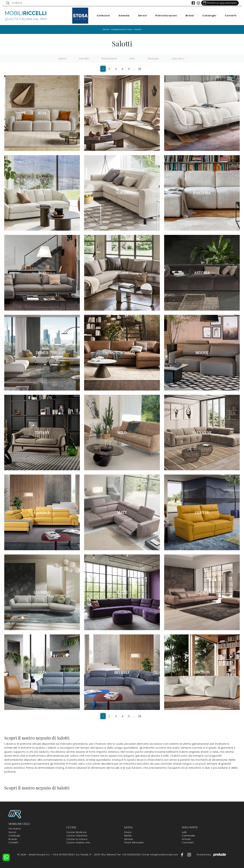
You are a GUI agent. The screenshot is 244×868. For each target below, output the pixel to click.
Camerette (188, 836)
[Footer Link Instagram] (189, 854)
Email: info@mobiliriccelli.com (161, 854)
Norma (122, 193)
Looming (42, 592)
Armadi (186, 839)
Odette (202, 512)
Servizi (141, 16)
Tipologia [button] (153, 59)
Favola (202, 113)
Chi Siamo (15, 829)
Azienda (122, 16)
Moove (202, 353)
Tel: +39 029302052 (129, 854)
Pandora (202, 193)
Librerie (129, 839)
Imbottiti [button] (84, 59)
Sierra (122, 273)
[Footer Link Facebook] (182, 854)
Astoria (202, 273)
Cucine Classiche (77, 836)
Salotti (139, 29)
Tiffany (42, 432)
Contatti (229, 16)
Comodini (188, 843)
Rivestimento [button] (109, 59)
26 (140, 69)
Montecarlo (122, 353)
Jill (42, 193)
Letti (184, 832)
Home (105, 29)
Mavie (122, 592)
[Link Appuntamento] (218, 3)
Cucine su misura (77, 839)
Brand (188, 16)
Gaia (42, 672)
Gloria (202, 592)
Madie (128, 836)
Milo (122, 432)
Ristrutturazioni (164, 16)
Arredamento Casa (122, 29)
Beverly (122, 672)
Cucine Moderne (76, 832)
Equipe (122, 113)
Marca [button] (63, 59)
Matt (122, 512)
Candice (42, 512)
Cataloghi (208, 16)
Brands (13, 839)
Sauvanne (202, 432)
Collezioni (102, 16)
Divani (128, 832)
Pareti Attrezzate (134, 843)
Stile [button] (132, 59)
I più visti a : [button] (179, 59)
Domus (42, 353)
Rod (42, 273)
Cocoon (202, 672)
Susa (42, 113)
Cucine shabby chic (78, 843)
